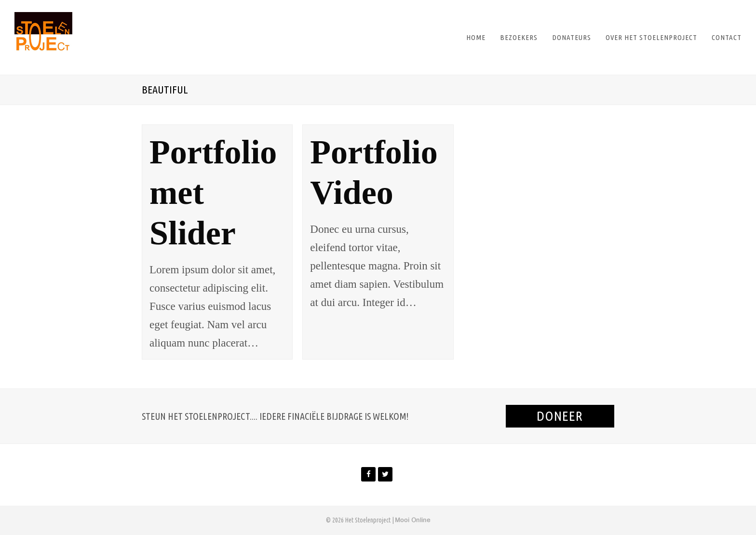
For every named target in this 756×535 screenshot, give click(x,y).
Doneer (560, 416)
